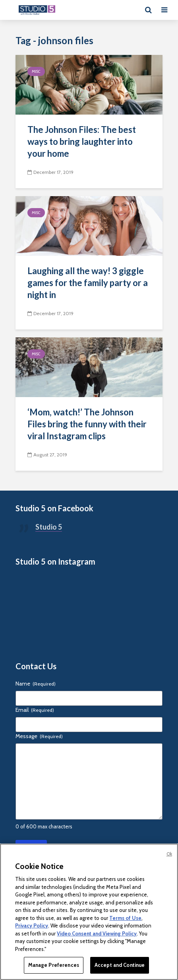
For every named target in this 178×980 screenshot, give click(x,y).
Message (39, 736)
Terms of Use (125, 918)
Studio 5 (49, 527)
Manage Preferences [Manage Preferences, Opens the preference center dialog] (54, 965)
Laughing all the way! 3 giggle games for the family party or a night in (88, 283)
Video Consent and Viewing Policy (97, 933)
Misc (36, 71)
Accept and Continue (120, 965)
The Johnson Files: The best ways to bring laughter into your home (82, 141)
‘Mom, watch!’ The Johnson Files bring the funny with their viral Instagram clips (87, 424)
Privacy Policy (32, 925)
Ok (169, 854)
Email (35, 710)
